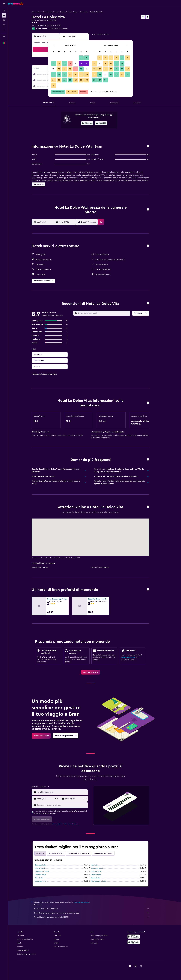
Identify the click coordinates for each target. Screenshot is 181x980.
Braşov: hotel (44, 868)
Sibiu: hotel (43, 878)
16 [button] (87, 69)
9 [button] (87, 63)
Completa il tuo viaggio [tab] (107, 853)
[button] (4, 4)
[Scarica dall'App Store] (105, 124)
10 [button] (53, 69)
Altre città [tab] (44, 853)
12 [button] (65, 69)
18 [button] (59, 74)
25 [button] (59, 80)
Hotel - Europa (51, 12)
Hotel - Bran (88, 12)
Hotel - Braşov (77, 12)
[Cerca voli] (4, 11)
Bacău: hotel (100, 878)
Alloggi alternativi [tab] (60, 853)
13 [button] (70, 69)
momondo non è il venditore (96, 909)
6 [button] (70, 63)
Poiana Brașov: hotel (103, 881)
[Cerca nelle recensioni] (108, 313)
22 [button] (81, 74)
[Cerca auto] (4, 20)
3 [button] (54, 63)
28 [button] (76, 80)
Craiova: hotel (100, 871)
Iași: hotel (99, 865)
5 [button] (65, 63)
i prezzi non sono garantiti (85, 902)
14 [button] (76, 69)
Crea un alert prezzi (132, 657)
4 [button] (59, 63)
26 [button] (65, 80)
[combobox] (66, 792)
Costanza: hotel (45, 881)
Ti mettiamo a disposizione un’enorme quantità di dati (96, 913)
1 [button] (81, 58)
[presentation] (105, 123)
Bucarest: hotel (44, 865)
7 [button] (76, 63)
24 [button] (53, 80)
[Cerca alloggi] (4, 15)
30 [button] (87, 80)
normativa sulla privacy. (75, 824)
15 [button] (81, 69)
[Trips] (4, 37)
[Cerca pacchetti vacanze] (4, 25)
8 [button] (81, 63)
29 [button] (81, 80)
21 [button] (76, 74)
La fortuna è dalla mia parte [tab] (83, 853)
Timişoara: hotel (101, 868)
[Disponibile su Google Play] (91, 124)
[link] (95, 672)
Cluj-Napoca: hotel (46, 871)
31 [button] (54, 85)
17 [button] (53, 74)
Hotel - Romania (64, 12)
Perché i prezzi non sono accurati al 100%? (96, 917)
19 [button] (65, 74)
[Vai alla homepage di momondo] (16, 3)
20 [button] (70, 74)
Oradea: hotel (100, 875)
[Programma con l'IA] (4, 30)
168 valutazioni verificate (62, 29)
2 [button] (87, 58)
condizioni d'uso (61, 824)
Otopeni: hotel (44, 875)
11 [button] (59, 69)
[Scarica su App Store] (142, 942)
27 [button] (70, 80)
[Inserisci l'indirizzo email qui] (66, 805)
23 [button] (87, 74)
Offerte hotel (40, 12)
